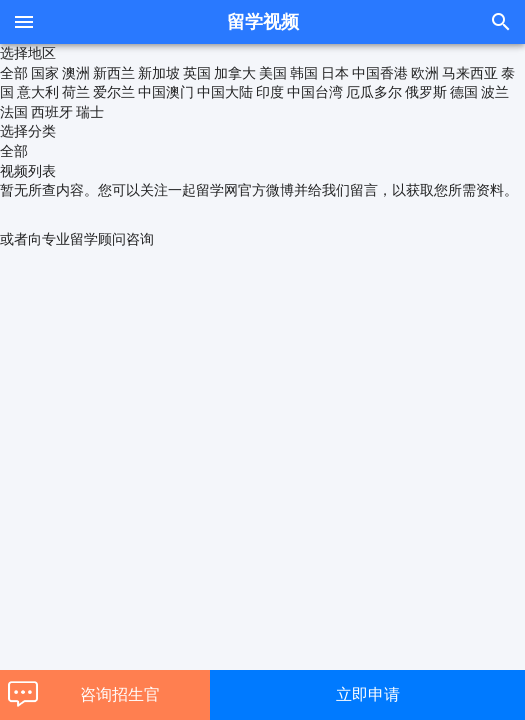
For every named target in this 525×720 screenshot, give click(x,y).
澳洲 (76, 73)
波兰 (495, 92)
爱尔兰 (114, 92)
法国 (14, 112)
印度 (270, 92)
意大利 (38, 92)
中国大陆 (225, 92)
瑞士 (90, 112)
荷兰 (76, 92)
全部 (14, 73)
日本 (335, 73)
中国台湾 (315, 92)
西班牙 (52, 112)
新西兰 (114, 73)
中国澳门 (166, 92)
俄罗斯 (426, 92)
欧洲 (425, 73)
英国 (197, 73)
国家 (45, 73)
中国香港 (380, 73)
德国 (464, 92)
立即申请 (368, 694)
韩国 (304, 73)
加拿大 (235, 73)
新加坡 (159, 73)
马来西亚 (470, 73)
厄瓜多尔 (374, 92)
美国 (273, 73)
